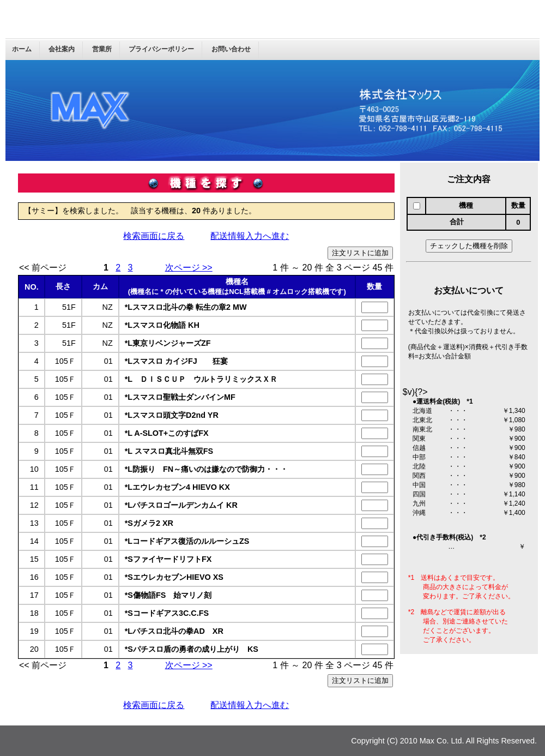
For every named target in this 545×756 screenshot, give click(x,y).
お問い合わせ (231, 49)
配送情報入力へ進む (250, 236)
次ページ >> (189, 268)
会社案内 (62, 49)
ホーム (22, 49)
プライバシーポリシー (161, 49)
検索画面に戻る (154, 236)
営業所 (102, 49)
